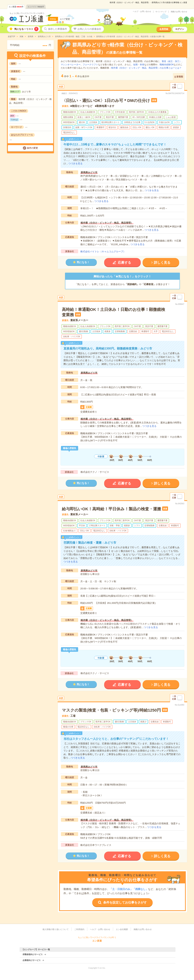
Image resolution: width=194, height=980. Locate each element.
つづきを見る (75, 163)
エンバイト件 (36, 7)
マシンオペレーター (71, 65)
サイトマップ (161, 12)
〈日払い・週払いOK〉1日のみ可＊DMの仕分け (106, 101)
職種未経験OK (167, 65)
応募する (124, 263)
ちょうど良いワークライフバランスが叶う (27, 13)
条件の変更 (32, 148)
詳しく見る (162, 263)
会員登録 (164, 29)
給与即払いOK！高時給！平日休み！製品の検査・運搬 (111, 509)
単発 (142, 65)
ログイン (180, 29)
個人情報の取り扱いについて (56, 929)
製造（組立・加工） (172, 61)
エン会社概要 (122, 929)
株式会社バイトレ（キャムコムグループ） (103, 251)
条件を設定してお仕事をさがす (125, 903)
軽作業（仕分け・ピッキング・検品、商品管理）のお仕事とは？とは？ (146, 68)
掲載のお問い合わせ (179, 12)
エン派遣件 (16, 7)
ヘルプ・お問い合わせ (142, 12)
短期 (135, 65)
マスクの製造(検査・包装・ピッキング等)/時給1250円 (111, 710)
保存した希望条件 (57, 29)
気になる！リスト (26, 29)
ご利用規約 (79, 929)
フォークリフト (90, 65)
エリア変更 (65, 19)
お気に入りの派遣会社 (89, 29)
